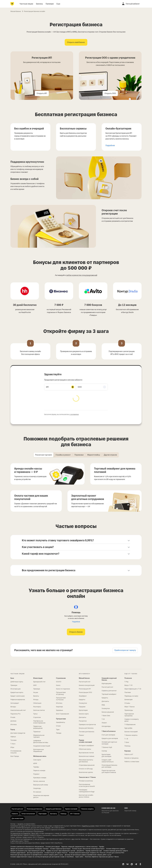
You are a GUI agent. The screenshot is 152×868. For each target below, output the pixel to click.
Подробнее (110, 145)
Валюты (36, 696)
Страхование (61, 678)
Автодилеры (106, 726)
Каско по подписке (63, 689)
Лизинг (81, 735)
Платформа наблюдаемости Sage (87, 791)
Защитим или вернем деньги (41, 796)
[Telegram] (136, 864)
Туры (58, 729)
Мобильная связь (40, 756)
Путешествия (61, 719)
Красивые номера (40, 778)
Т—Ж (126, 739)
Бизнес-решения (108, 712)
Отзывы (127, 703)
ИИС (35, 685)
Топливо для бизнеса (87, 732)
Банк (12, 678)
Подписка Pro (15, 714)
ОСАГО (59, 682)
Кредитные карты (17, 692)
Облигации (37, 703)
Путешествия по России (61, 699)
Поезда (59, 733)
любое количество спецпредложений (82, 275)
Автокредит (15, 703)
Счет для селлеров (108, 735)
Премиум (14, 685)
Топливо (13, 740)
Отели (58, 726)
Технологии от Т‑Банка (87, 777)
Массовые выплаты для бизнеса (86, 761)
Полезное (128, 678)
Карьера (128, 751)
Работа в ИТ (129, 754)
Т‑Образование (130, 724)
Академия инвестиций (42, 746)
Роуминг (36, 774)
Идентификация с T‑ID (133, 689)
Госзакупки (83, 703)
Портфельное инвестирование (39, 722)
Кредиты (82, 700)
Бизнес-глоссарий (131, 732)
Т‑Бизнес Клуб (107, 747)
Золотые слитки (39, 710)
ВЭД (103, 705)
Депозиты (82, 717)
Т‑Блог (127, 742)
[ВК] (128, 864)
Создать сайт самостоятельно (108, 761)
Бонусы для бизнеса (86, 728)
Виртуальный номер (41, 785)
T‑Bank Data (106, 716)
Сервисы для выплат (109, 691)
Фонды (36, 700)
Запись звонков (39, 781)
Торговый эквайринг (109, 694)
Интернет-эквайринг (86, 746)
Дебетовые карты (17, 682)
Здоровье (59, 710)
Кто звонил (37, 792)
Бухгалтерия (83, 710)
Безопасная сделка (86, 772)
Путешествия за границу (61, 693)
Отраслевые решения (87, 765)
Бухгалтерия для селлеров (106, 755)
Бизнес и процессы (131, 758)
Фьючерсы (37, 707)
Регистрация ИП (85, 689)
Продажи (82, 707)
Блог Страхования (63, 714)
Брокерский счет (39, 682)
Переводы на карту (131, 696)
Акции (36, 692)
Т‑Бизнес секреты (131, 735)
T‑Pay (126, 682)
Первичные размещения (38, 727)
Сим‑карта (37, 760)
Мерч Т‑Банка (129, 707)
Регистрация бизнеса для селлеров (109, 766)
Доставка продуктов (18, 733)
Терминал (37, 732)
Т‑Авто (13, 744)
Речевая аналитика (86, 781)
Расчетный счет (85, 682)
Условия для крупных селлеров (109, 743)
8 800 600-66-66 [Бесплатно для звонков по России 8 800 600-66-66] (108, 808)
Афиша (13, 737)
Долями (13, 721)
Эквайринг (83, 696)
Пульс (35, 714)
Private (13, 717)
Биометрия (128, 700)
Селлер (104, 751)
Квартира (59, 707)
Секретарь (37, 788)
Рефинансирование (18, 700)
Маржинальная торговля (39, 736)
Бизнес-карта (84, 714)
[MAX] (132, 864)
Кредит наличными (18, 696)
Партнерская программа (129, 715)
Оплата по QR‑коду (86, 769)
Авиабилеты (61, 722)
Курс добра (128, 728)
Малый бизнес (84, 678)
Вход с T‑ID (128, 685)
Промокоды (129, 710)
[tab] (43, 455)
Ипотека (14, 724)
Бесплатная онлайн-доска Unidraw (86, 796)
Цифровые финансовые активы (41, 741)
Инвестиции (38, 678)
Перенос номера (39, 770)
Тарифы (36, 767)
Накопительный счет (18, 710)
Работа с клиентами (132, 762)
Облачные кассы (85, 749)
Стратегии (37, 717)
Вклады (13, 707)
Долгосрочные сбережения (38, 750)
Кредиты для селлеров (110, 738)
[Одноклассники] (140, 864)
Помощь (127, 746)
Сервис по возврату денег (132, 720)
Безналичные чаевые (87, 756)
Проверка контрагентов (87, 724)
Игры (12, 747)
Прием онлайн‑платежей (85, 741)
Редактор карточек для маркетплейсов (109, 771)
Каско (58, 685)
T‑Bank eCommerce (109, 731)
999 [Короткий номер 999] (126, 808)
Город (13, 729)
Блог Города (15, 756)
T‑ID (103, 719)
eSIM (35, 763)
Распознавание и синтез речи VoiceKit (87, 785)
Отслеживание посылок (16, 752)
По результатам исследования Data (25, 833)
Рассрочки (83, 721)
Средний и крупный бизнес (109, 679)
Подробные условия (88, 826)
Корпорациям (107, 683)
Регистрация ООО (85, 692)
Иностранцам (15, 689)
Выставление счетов (86, 753)
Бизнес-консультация (87, 685)
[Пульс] (123, 864)
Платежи (128, 692)
